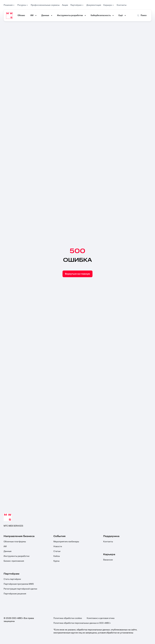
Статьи (57, 551)
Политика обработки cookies (68, 618)
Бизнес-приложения (14, 561)
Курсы (56, 561)
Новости (58, 547)
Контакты (108, 542)
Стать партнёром (12, 579)
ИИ (5, 547)
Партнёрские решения (15, 594)
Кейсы (57, 556)
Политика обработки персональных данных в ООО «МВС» (82, 623)
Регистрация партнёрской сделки (20, 589)
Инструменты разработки (16, 556)
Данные (8, 551)
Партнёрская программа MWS (19, 584)
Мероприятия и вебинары (66, 542)
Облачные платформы (15, 542)
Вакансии (108, 560)
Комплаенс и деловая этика (101, 618)
